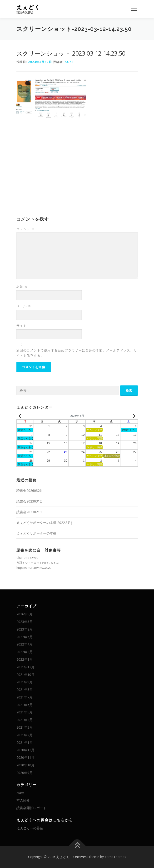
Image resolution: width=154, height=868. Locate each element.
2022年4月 (25, 644)
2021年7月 (25, 697)
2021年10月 (25, 675)
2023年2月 (25, 629)
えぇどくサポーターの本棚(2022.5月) (44, 523)
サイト (22, 326)
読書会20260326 (29, 491)
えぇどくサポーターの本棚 (36, 533)
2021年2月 (25, 735)
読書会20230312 (29, 501)
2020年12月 (25, 750)
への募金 (30, 828)
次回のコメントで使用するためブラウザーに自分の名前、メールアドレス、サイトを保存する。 (77, 353)
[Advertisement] (77, 176)
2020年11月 (25, 757)
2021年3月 (25, 727)
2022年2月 (25, 652)
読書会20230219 (29, 512)
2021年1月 (25, 742)
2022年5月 (25, 637)
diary (20, 793)
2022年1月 (25, 659)
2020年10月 (25, 765)
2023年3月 (25, 622)
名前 (22, 287)
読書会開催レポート (31, 808)
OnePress (81, 857)
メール (24, 306)
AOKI (69, 62)
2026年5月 (25, 614)
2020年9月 (25, 773)
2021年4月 (25, 720)
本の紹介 (23, 800)
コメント (26, 229)
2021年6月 (25, 705)
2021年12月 (25, 667)
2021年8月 (25, 690)
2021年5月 (25, 712)
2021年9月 (25, 682)
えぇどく (28, 7)
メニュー (134, 9)
